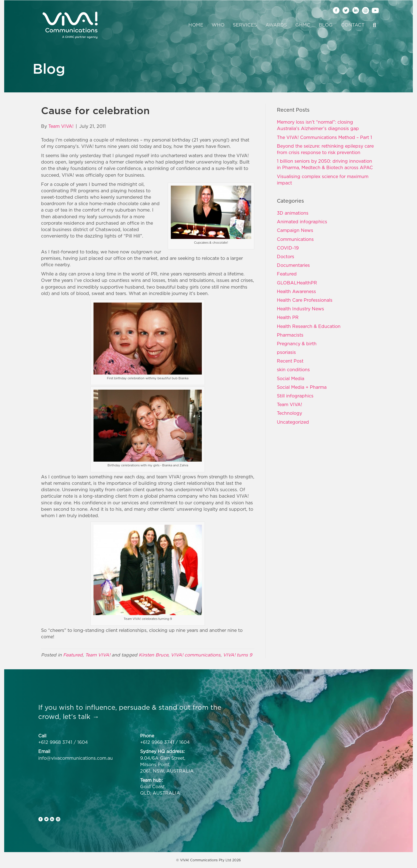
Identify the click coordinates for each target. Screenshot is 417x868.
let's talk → (81, 716)
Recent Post (290, 361)
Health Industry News (300, 309)
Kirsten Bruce (154, 655)
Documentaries (293, 265)
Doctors (286, 256)
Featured (73, 655)
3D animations (293, 213)
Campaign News (295, 230)
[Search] (372, 25)
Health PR (288, 317)
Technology (289, 413)
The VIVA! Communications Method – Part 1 (324, 137)
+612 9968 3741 (55, 742)
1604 (83, 742)
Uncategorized (293, 422)
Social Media (291, 378)
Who (218, 25)
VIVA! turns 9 (238, 655)
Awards (276, 25)
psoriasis (286, 352)
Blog (326, 25)
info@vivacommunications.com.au (76, 758)
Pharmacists (290, 335)
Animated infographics (302, 222)
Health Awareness (296, 291)
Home (196, 25)
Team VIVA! (98, 655)
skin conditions (293, 370)
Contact (353, 25)
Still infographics (295, 396)
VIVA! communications (196, 655)
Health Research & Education (309, 326)
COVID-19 (288, 248)
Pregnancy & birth (297, 344)
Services (245, 25)
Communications (295, 239)
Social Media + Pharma (302, 387)
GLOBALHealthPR (297, 283)
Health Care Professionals (305, 300)
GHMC (303, 25)
